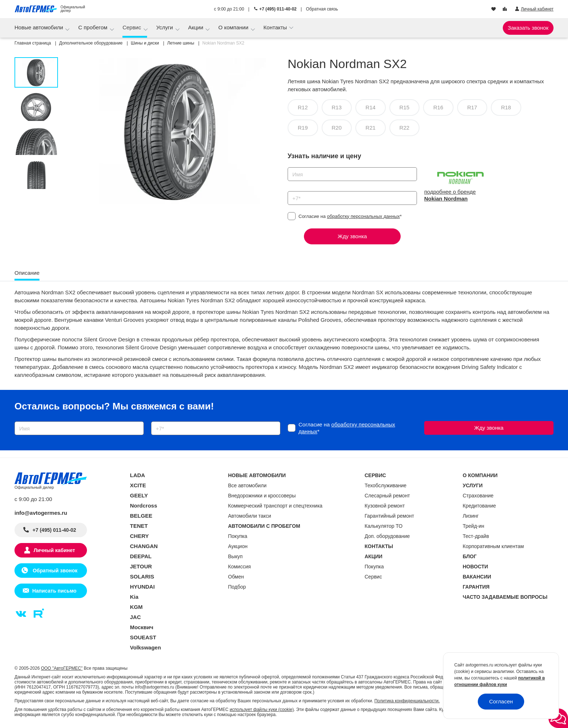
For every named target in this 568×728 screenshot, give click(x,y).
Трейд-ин (473, 526)
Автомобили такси (250, 516)
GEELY (139, 495)
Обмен (236, 577)
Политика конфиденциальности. (407, 701)
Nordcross (144, 506)
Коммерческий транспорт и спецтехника (275, 506)
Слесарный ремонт (387, 496)
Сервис (133, 27)
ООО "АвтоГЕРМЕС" (62, 668)
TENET (139, 526)
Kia (134, 597)
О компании (234, 27)
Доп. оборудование (387, 536)
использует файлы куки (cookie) (262, 710)
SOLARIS (142, 576)
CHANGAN (144, 546)
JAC (135, 617)
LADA (138, 475)
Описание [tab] (27, 273)
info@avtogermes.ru (41, 513)
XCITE (138, 485)
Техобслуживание (386, 485)
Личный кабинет (54, 550)
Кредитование (479, 506)
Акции (196, 27)
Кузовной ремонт (385, 506)
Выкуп (235, 556)
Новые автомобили (39, 27)
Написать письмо (54, 591)
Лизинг (471, 516)
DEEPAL (141, 556)
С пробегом (94, 27)
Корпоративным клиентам (493, 546)
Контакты (276, 27)
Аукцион (238, 546)
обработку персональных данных (364, 216)
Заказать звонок (528, 28)
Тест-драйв (476, 536)
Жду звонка (352, 236)
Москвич (142, 627)
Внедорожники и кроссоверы (262, 496)
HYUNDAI (142, 587)
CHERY (139, 536)
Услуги (165, 27)
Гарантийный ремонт (390, 516)
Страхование (478, 496)
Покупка (238, 536)
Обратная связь (322, 9)
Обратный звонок (54, 571)
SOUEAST (143, 637)
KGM (136, 607)
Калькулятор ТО (384, 526)
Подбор (237, 587)
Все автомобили (247, 485)
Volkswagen (146, 647)
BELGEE (141, 516)
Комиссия (240, 567)
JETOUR (141, 566)
